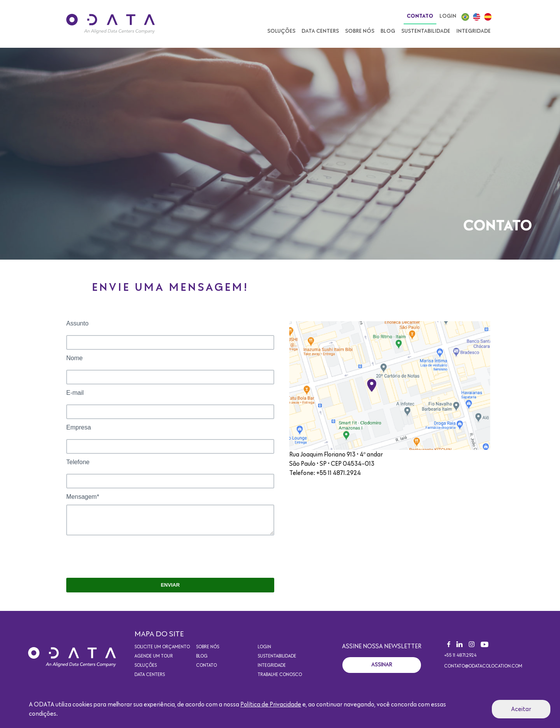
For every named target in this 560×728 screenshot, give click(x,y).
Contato (420, 16)
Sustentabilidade (426, 31)
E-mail (75, 393)
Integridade (474, 31)
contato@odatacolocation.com (483, 666)
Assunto (77, 323)
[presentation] (125, 557)
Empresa (79, 427)
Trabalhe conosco (280, 675)
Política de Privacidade (271, 705)
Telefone (78, 462)
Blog (388, 31)
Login (448, 16)
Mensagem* (83, 497)
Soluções (281, 31)
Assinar (382, 665)
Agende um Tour (154, 656)
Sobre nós (360, 31)
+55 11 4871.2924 (460, 656)
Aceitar (521, 709)
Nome (75, 358)
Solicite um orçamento (162, 647)
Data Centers (320, 31)
